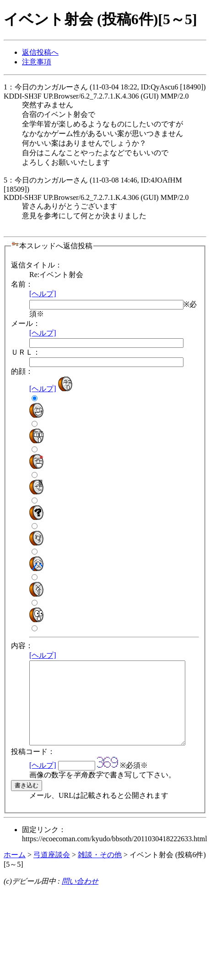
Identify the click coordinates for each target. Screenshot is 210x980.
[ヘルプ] (43, 294)
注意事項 (37, 62)
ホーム (15, 871)
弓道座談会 (52, 871)
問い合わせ (80, 898)
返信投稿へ (40, 52)
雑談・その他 (100, 871)
